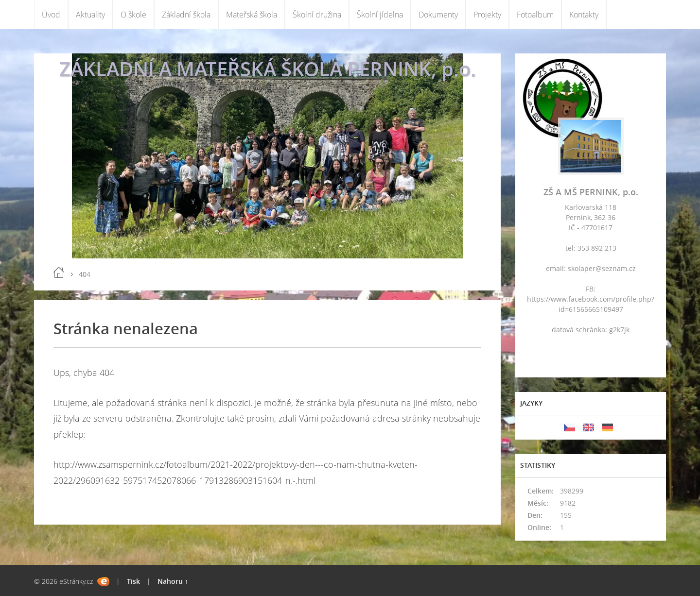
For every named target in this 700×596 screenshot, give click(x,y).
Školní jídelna (380, 15)
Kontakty (584, 15)
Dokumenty (438, 15)
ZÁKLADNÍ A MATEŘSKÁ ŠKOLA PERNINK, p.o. (268, 69)
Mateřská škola (252, 15)
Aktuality (90, 15)
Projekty (487, 15)
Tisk (133, 581)
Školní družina (317, 15)
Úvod (51, 15)
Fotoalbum (535, 15)
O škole (133, 15)
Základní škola (186, 15)
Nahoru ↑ (173, 581)
